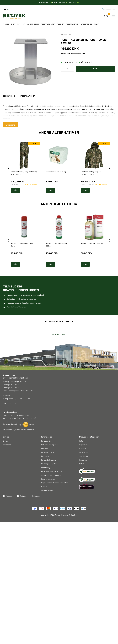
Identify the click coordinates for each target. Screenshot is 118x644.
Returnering (46, 481)
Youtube (21, 509)
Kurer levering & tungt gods (52, 485)
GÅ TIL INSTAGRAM (59, 349)
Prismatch (45, 469)
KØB (15, 191)
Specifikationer (29, 96)
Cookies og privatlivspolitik (51, 488)
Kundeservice (108, 9)
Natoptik (83, 462)
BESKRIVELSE (10, 96)
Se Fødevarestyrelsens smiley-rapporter (19, 444)
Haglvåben (83, 458)
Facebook (8, 509)
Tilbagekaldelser (47, 504)
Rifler (81, 454)
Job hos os (7, 458)
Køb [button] (95, 69)
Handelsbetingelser (49, 473)
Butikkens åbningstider (50, 458)
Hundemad (83, 473)
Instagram (35, 509)
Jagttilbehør (84, 469)
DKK (5, 9)
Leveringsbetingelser (49, 477)
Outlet (82, 477)
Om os (5, 454)
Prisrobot (45, 462)
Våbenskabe (84, 466)
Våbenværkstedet (48, 466)
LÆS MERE (11, 125)
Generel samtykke (48, 492)
